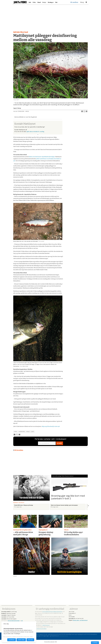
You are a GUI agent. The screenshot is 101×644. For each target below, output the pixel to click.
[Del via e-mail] (87, 111)
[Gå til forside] (20, 2)
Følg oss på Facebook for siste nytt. (51, 426)
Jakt (30, 2)
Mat (56, 2)
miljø (28, 432)
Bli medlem (74, 2)
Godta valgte (21, 640)
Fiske (34, 2)
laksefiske (22, 432)
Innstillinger (95, 643)
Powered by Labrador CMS (51, 642)
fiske (16, 432)
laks (32, 432)
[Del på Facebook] (82, 111)
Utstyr (44, 2)
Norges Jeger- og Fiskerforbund (80, 620)
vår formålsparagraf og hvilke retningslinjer (52, 612)
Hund (39, 2)
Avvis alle (30, 640)
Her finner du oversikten (41, 629)
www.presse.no (46, 625)
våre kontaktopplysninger (14, 621)
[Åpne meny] (86, 2)
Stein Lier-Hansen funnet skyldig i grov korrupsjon (64, 505)
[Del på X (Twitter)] (84, 111)
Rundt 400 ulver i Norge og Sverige (24, 505)
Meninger (51, 2)
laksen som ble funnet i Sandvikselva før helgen (42, 157)
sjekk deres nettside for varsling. (35, 132)
